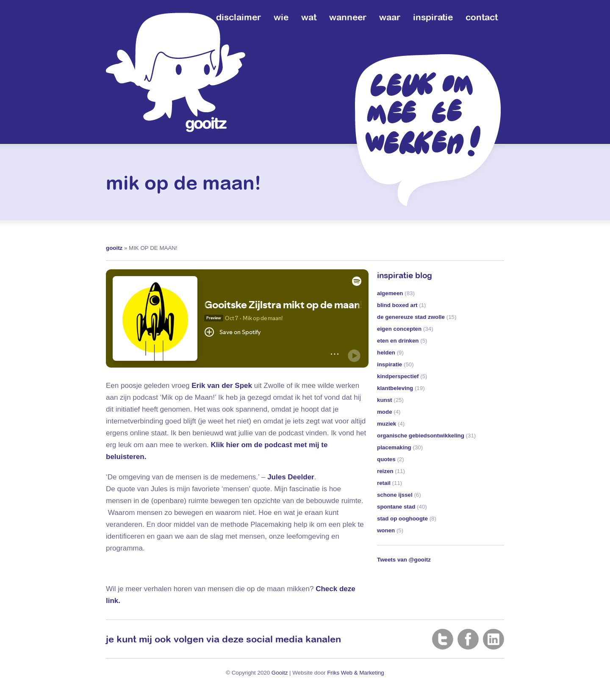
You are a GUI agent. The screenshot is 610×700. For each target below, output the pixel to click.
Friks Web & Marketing (356, 673)
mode (385, 412)
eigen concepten (399, 329)
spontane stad (396, 507)
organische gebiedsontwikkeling (421, 436)
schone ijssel (395, 495)
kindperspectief (398, 376)
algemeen (390, 293)
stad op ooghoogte (402, 519)
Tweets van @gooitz (404, 560)
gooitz (114, 248)
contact (482, 17)
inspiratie (433, 17)
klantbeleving (395, 388)
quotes (386, 459)
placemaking (394, 447)
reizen (385, 471)
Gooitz (280, 673)
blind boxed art (397, 305)
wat (309, 17)
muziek (387, 424)
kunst (385, 400)
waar (390, 17)
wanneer (348, 17)
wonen (386, 530)
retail (384, 483)
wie (281, 17)
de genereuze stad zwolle (411, 317)
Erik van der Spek (222, 386)
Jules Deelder (291, 477)
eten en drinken (398, 341)
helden (386, 353)
